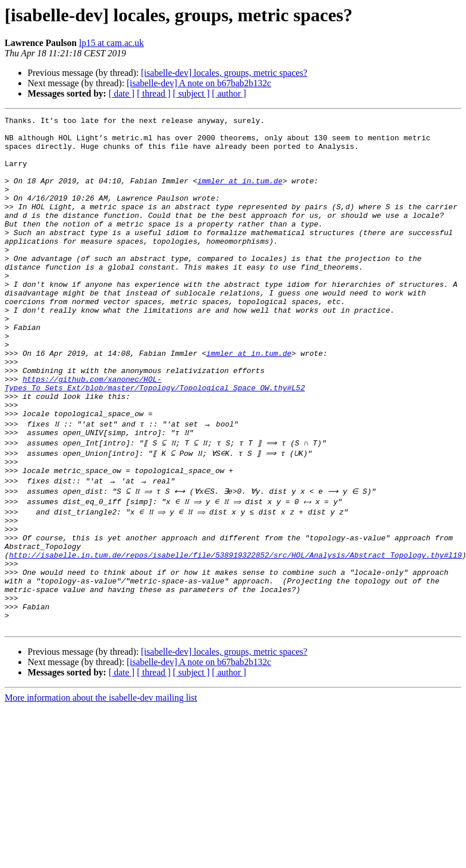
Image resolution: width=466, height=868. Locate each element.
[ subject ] (191, 93)
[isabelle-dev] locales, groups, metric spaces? (224, 73)
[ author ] (229, 93)
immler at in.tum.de (240, 194)
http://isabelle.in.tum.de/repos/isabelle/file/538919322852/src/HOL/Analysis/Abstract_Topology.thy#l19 (236, 629)
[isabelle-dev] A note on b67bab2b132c (199, 83)
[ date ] (122, 93)
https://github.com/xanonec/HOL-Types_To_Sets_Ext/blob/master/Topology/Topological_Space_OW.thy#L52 (155, 437)
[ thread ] (154, 93)
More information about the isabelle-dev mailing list (101, 786)
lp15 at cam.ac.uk (111, 43)
